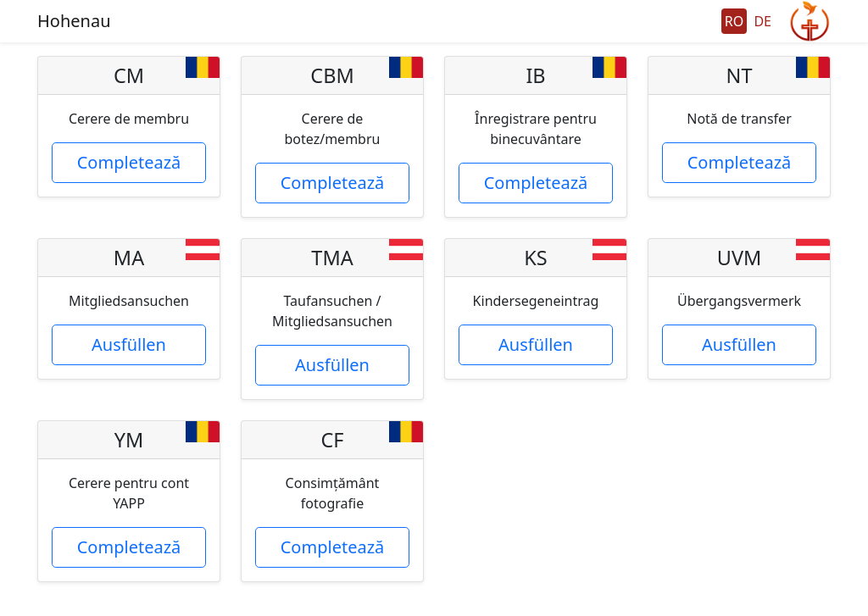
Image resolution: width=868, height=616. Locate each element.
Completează (129, 162)
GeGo (810, 21)
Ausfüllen (129, 344)
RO (734, 21)
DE (762, 21)
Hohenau (74, 21)
